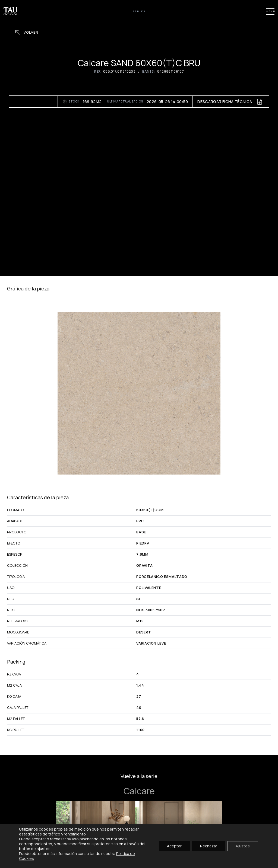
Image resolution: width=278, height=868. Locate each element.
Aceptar (174, 846)
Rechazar (209, 846)
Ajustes (243, 846)
